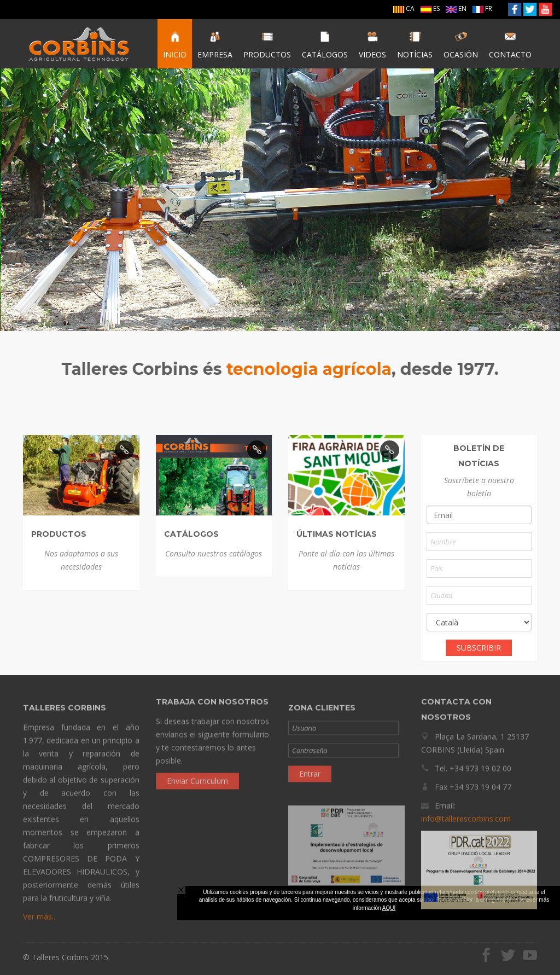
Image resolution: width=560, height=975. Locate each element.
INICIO (175, 45)
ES (430, 8)
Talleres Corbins (79, 44)
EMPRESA (215, 45)
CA (404, 8)
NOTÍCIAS (415, 45)
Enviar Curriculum (197, 777)
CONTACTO (510, 45)
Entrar (310, 777)
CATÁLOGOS (325, 45)
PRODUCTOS (267, 45)
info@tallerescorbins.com (466, 815)
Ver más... (40, 920)
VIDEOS (372, 45)
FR (482, 8)
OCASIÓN (461, 45)
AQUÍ (389, 908)
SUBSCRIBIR (479, 648)
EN (456, 8)
